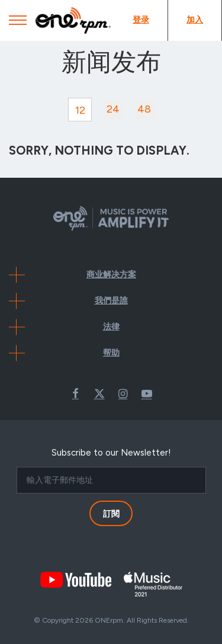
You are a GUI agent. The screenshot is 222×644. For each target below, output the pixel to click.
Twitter (99, 393)
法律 (111, 327)
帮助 (111, 353)
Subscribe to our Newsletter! (111, 453)
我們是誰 (111, 301)
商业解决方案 (111, 275)
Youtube (147, 393)
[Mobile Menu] (18, 23)
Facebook (76, 393)
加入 (195, 20)
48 (144, 109)
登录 (141, 20)
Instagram (123, 393)
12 (80, 110)
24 (113, 109)
